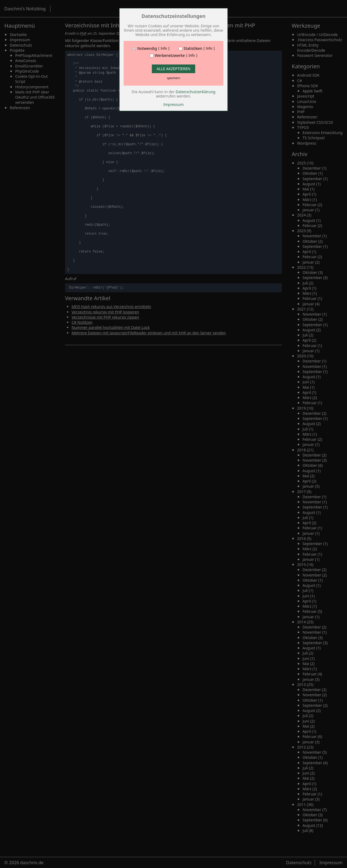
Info (164, 48)
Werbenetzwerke (170, 56)
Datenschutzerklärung (195, 92)
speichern (173, 78)
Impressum (174, 104)
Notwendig (147, 48)
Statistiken (193, 48)
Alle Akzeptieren (173, 69)
